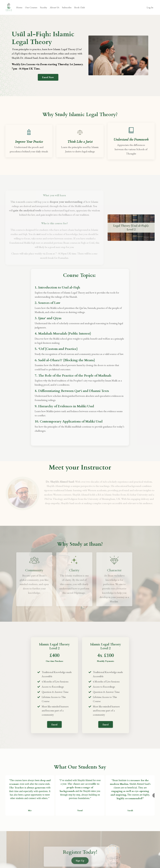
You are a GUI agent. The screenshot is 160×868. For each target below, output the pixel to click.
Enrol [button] (54, 736)
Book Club (80, 7)
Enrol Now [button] (48, 77)
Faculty (44, 7)
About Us (55, 7)
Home (19, 7)
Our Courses (31, 7)
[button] (54, 735)
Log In (150, 7)
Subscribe (67, 7)
